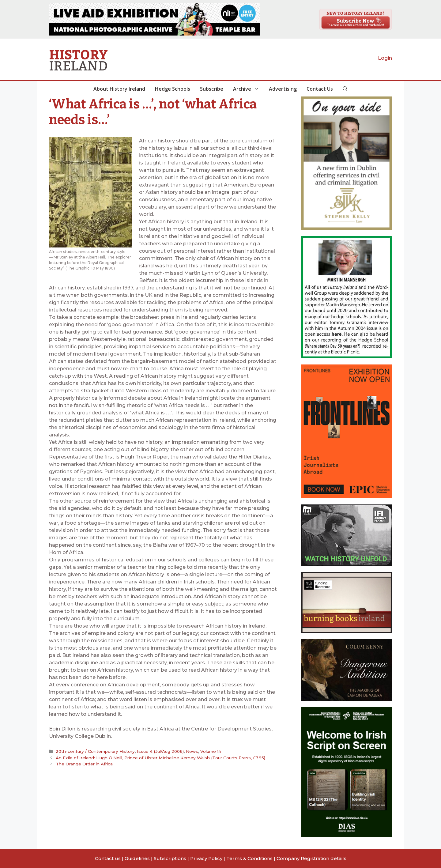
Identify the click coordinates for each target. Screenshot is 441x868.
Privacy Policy (206, 858)
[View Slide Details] (155, 19)
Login (385, 58)
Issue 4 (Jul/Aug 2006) (160, 751)
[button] (345, 89)
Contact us (108, 858)
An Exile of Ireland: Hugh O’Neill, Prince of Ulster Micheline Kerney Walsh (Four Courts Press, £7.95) (160, 758)
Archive (249, 89)
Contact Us (320, 89)
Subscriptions (170, 858)
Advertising (283, 89)
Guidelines (137, 858)
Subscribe (212, 89)
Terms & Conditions (249, 858)
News (192, 751)
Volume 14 (211, 751)
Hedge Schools (173, 89)
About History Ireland (119, 89)
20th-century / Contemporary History (95, 751)
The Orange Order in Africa (84, 764)
